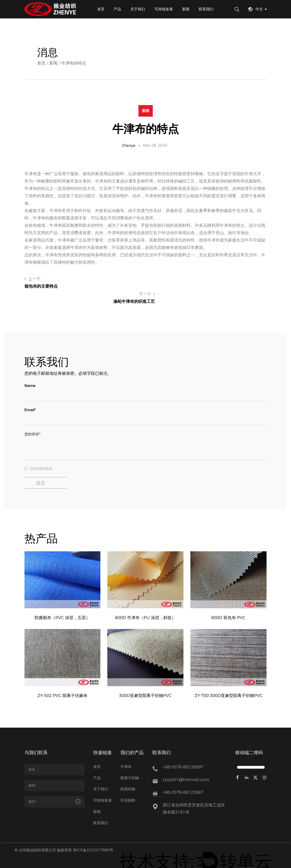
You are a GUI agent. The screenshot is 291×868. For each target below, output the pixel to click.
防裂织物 (128, 777)
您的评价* (32, 419)
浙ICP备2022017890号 (93, 838)
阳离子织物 (130, 766)
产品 (117, 9)
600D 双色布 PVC (228, 602)
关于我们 (138, 9)
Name (30, 371)
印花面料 (128, 788)
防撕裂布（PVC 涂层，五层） (62, 602)
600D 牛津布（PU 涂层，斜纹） (145, 602)
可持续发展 (164, 9)
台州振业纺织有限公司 (37, 838)
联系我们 (206, 9)
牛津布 (126, 755)
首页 (101, 9)
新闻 (186, 9)
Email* (30, 395)
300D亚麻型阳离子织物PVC (145, 682)
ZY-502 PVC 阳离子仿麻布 (62, 682)
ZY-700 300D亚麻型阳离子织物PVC (229, 682)
